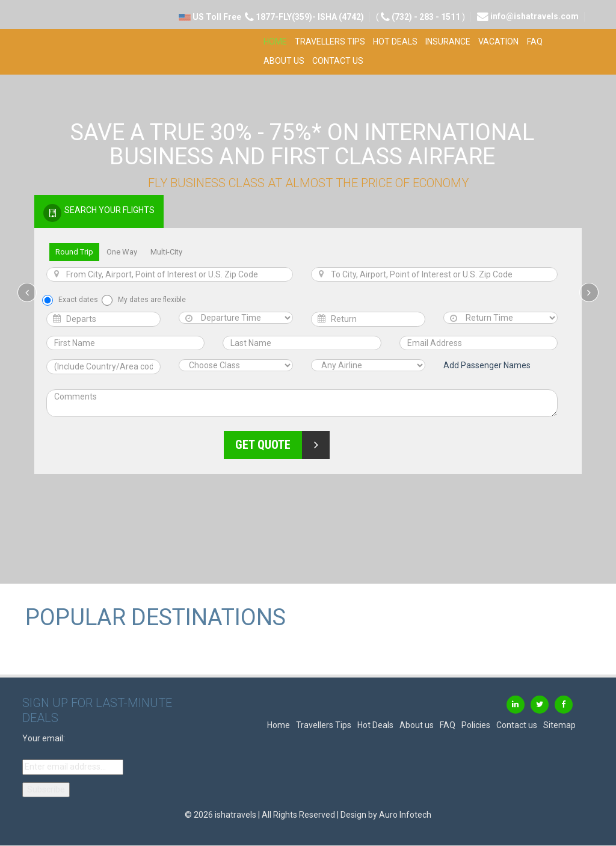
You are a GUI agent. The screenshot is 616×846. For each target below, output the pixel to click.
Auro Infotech (405, 815)
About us (284, 61)
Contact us (338, 61)
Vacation (498, 42)
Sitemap (559, 725)
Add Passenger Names (487, 365)
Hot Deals (395, 42)
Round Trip (74, 252)
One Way (122, 252)
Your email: (44, 738)
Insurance (448, 42)
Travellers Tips (330, 42)
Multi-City (166, 252)
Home (275, 42)
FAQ (535, 42)
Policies (476, 725)
